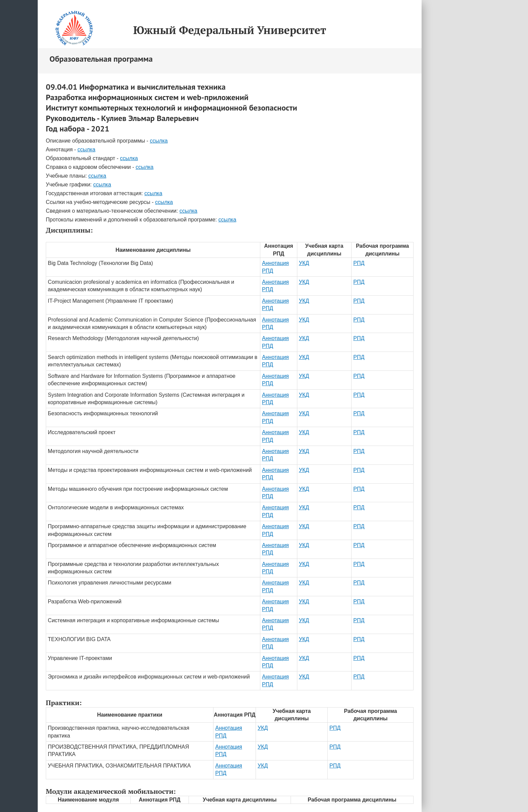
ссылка (159, 141)
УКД (304, 263)
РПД (359, 263)
